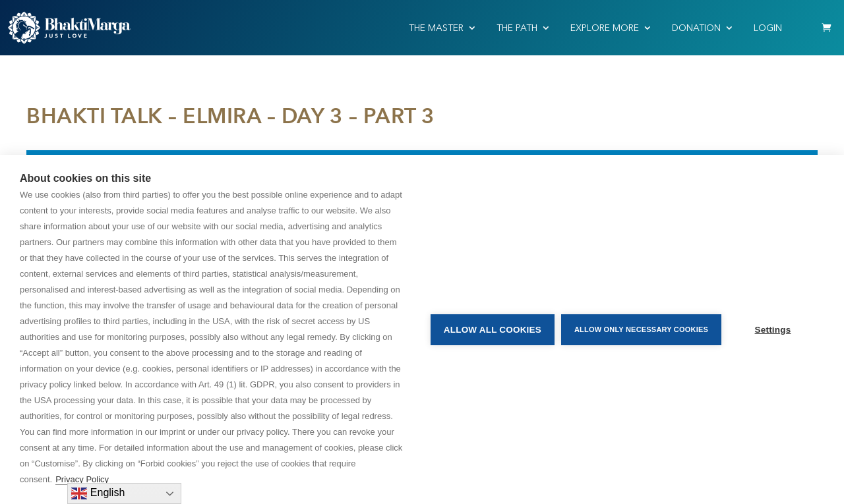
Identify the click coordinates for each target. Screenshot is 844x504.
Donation (696, 28)
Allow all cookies (493, 330)
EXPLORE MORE (605, 28)
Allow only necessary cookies (641, 329)
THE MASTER (436, 28)
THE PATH (517, 28)
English (98, 493)
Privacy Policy (82, 479)
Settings (773, 330)
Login (768, 28)
